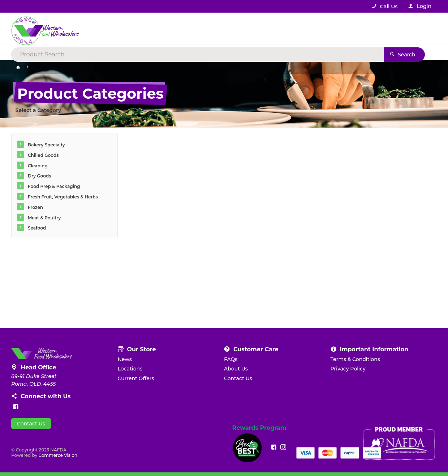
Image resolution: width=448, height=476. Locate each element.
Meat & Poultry (44, 218)
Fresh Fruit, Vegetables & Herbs (63, 197)
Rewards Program (259, 428)
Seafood (37, 228)
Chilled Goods (43, 155)
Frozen (35, 207)
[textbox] (195, 29)
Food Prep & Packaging (54, 186)
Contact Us (31, 424)
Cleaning (38, 166)
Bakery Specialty (46, 145)
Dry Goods (39, 176)
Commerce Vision (58, 455)
